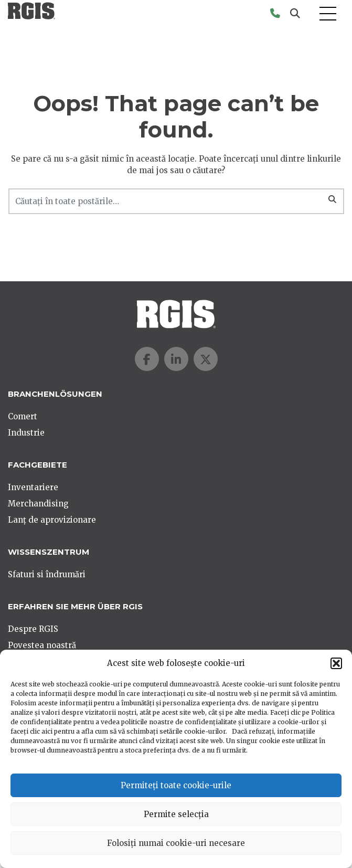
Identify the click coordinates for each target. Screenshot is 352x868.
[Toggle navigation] (328, 14)
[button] (336, 663)
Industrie (26, 433)
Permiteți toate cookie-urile (176, 785)
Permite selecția (176, 814)
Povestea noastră (42, 645)
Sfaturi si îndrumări (47, 574)
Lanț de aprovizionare (52, 520)
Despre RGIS (33, 629)
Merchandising (38, 504)
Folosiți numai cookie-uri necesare (176, 843)
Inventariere (33, 487)
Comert (23, 416)
